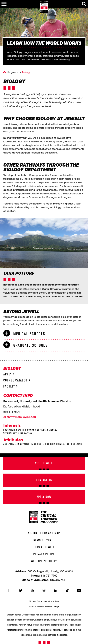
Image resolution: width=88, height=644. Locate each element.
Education (9, 430)
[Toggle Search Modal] (84, 4)
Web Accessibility (44, 561)
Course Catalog (17, 381)
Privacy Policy (44, 554)
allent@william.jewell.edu (20, 417)
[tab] (44, 334)
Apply (9, 375)
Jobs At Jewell (44, 547)
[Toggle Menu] (4, 4)
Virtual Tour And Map (44, 533)
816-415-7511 (58, 580)
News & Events (44, 540)
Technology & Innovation (18, 434)
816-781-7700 (49, 575)
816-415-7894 (11, 412)
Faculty (10, 387)
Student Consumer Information (44, 601)
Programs (13, 72)
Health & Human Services (31, 430)
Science (52, 430)
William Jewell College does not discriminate (29, 615)
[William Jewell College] (44, 6)
